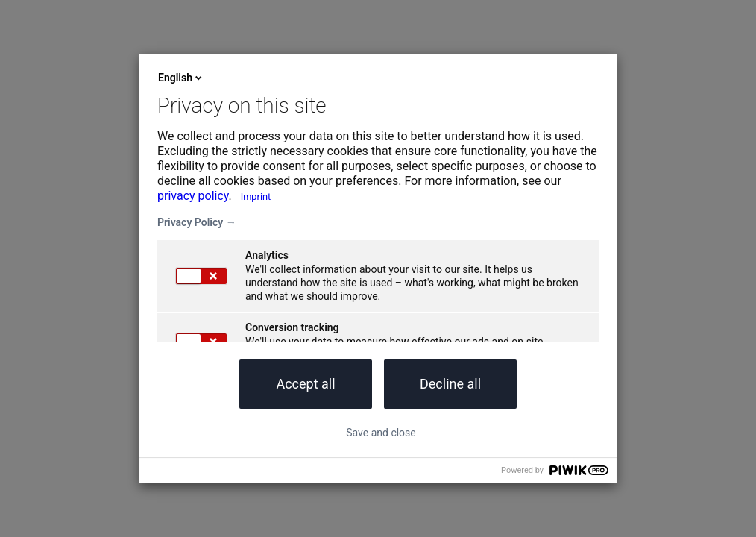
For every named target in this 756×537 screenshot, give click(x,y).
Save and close (381, 433)
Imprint (256, 197)
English (181, 78)
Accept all (305, 384)
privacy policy (193, 196)
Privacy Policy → (197, 222)
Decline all (450, 384)
